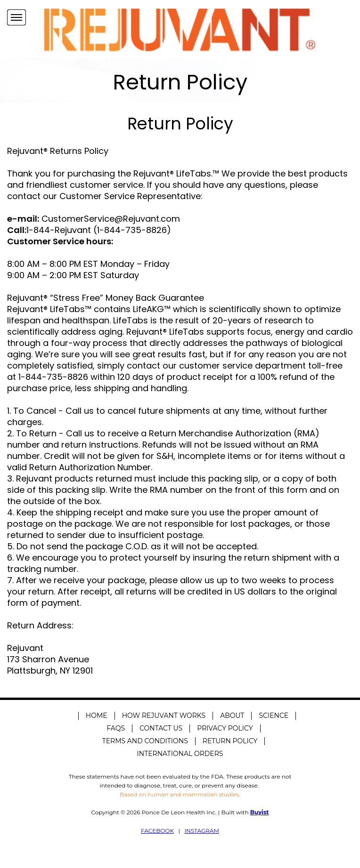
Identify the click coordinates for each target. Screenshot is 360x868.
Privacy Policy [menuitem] (225, 728)
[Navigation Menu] (16, 17)
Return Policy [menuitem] (230, 741)
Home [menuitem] (97, 715)
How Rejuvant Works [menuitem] (164, 715)
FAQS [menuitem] (116, 728)
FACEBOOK (157, 831)
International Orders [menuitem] (180, 754)
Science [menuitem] (274, 715)
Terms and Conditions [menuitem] (145, 741)
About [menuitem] (232, 715)
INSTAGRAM (202, 831)
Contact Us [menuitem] (161, 728)
